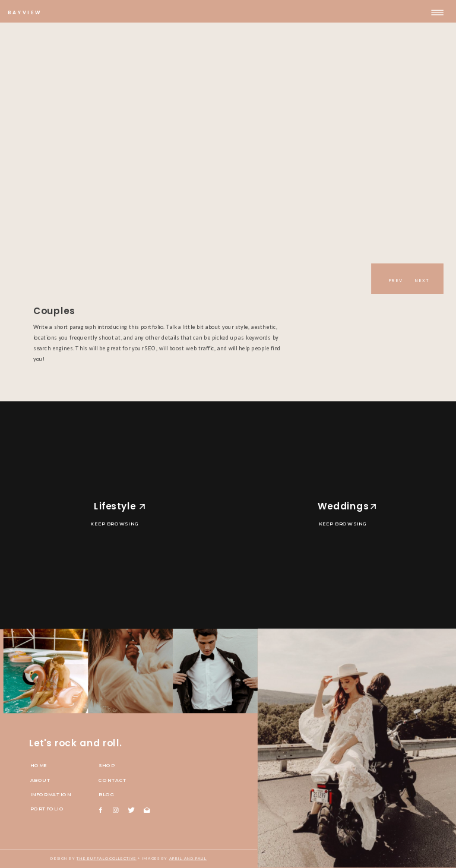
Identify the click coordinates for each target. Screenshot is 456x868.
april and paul (188, 859)
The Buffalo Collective (106, 859)
